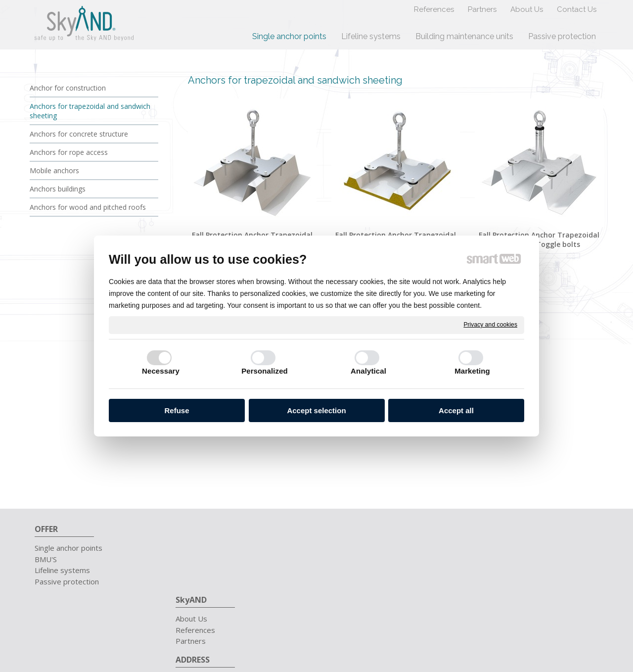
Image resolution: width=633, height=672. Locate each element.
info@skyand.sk (498, 559)
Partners (196, 570)
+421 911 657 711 (505, 548)
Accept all (456, 410)
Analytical (368, 371)
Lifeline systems (62, 570)
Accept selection (316, 410)
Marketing (472, 371)
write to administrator (376, 624)
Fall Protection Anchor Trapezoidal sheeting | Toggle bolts (540, 240)
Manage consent (496, 624)
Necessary (161, 371)
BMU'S (46, 559)
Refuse (177, 410)
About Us (196, 548)
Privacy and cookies (490, 325)
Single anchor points (68, 548)
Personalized (265, 371)
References (200, 559)
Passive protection (67, 581)
